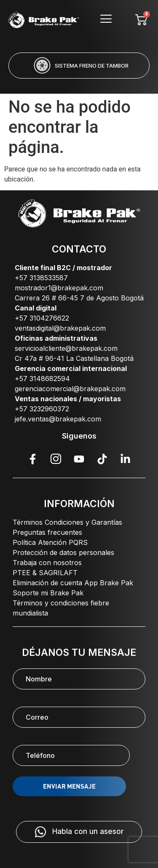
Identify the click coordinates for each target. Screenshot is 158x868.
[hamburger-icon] (106, 20)
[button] (45, 84)
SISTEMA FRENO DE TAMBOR (92, 66)
